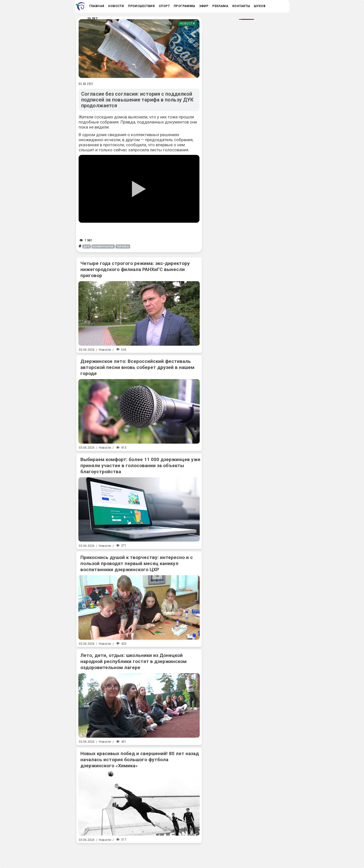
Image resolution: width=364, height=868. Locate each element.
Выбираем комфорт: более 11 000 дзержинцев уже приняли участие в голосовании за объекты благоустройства (140, 466)
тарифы (123, 247)
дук (87, 247)
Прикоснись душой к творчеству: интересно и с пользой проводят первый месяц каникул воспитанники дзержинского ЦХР (137, 563)
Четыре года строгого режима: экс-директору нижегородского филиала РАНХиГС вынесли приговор (135, 269)
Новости (187, 24)
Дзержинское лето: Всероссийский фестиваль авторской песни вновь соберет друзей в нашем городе (137, 367)
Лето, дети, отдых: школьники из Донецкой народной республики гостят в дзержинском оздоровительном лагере (133, 661)
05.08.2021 (86, 84)
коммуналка (103, 247)
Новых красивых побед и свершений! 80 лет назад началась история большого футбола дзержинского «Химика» (140, 760)
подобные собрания (99, 122)
